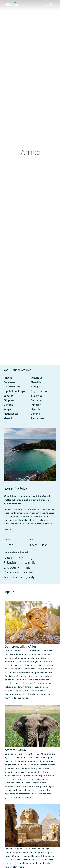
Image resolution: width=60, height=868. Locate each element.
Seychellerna (39, 391)
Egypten (9, 396)
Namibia (36, 382)
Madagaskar (11, 414)
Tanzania (36, 400)
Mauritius (37, 378)
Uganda (36, 409)
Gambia (8, 405)
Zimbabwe (37, 418)
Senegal (36, 387)
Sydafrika (37, 396)
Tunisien (36, 405)
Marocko (9, 418)
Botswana (9, 382)
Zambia (36, 414)
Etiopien (9, 400)
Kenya (7, 409)
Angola (8, 378)
